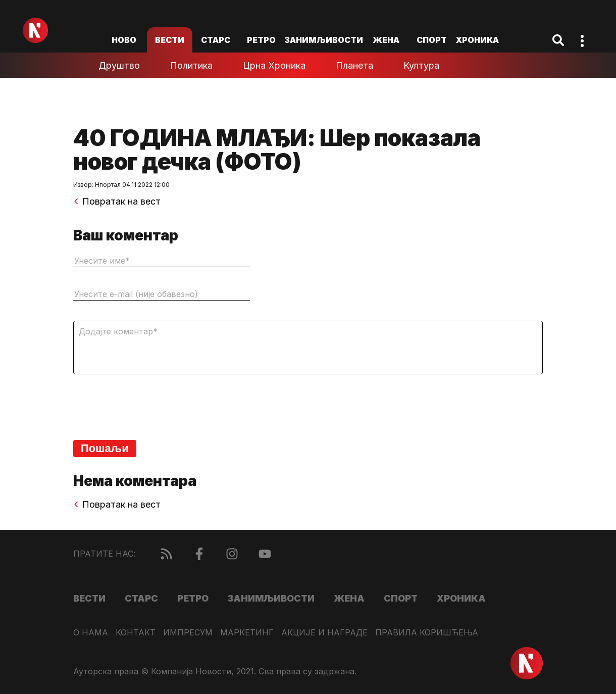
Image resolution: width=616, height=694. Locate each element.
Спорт (432, 40)
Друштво (119, 65)
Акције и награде (324, 633)
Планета (354, 65)
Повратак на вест (117, 202)
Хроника (477, 40)
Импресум (188, 633)
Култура (421, 65)
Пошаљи (105, 448)
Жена (386, 40)
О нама (91, 633)
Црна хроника (274, 65)
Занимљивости (324, 40)
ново (124, 40)
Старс (216, 40)
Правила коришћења (427, 633)
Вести (170, 40)
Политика (191, 65)
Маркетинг (247, 633)
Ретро (261, 40)
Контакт (136, 633)
